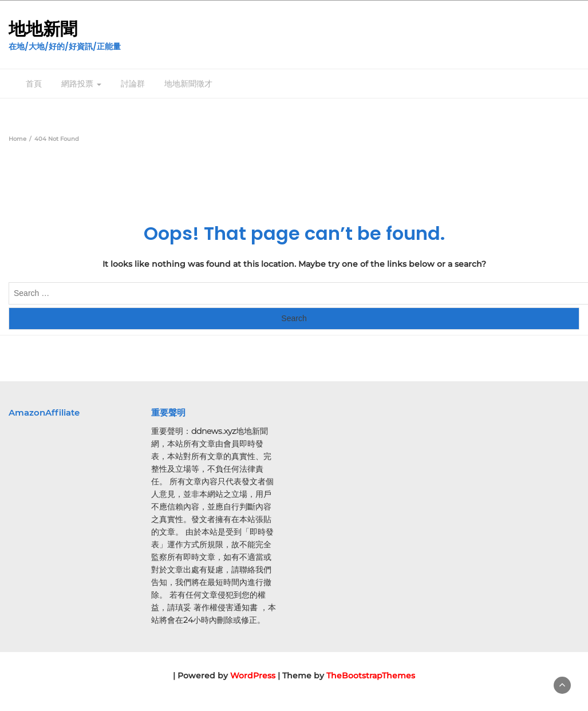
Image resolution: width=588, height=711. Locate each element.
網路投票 (81, 84)
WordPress (253, 676)
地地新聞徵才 (188, 84)
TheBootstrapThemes (371, 676)
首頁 (34, 84)
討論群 (133, 84)
